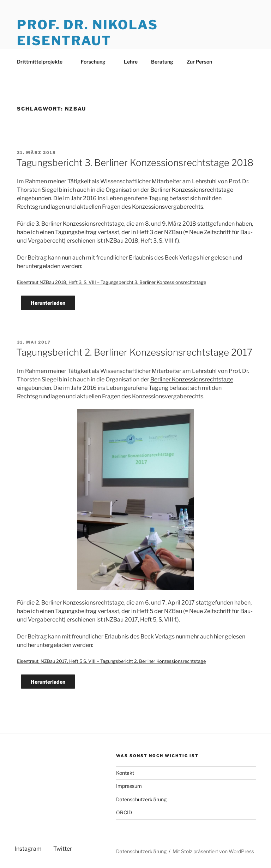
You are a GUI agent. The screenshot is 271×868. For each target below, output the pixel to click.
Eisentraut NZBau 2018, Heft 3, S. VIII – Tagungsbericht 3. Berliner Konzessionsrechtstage (112, 282)
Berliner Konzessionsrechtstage (192, 190)
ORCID (124, 812)
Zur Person (199, 62)
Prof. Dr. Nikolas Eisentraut (88, 33)
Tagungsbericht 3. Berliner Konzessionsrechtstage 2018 (135, 163)
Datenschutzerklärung (141, 799)
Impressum (129, 786)
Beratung (162, 62)
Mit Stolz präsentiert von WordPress (213, 851)
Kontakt (125, 773)
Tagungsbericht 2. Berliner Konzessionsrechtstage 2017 (134, 352)
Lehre (131, 62)
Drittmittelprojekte (43, 62)
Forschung (97, 62)
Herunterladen (48, 303)
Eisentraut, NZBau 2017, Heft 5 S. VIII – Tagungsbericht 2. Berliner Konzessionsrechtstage (111, 661)
